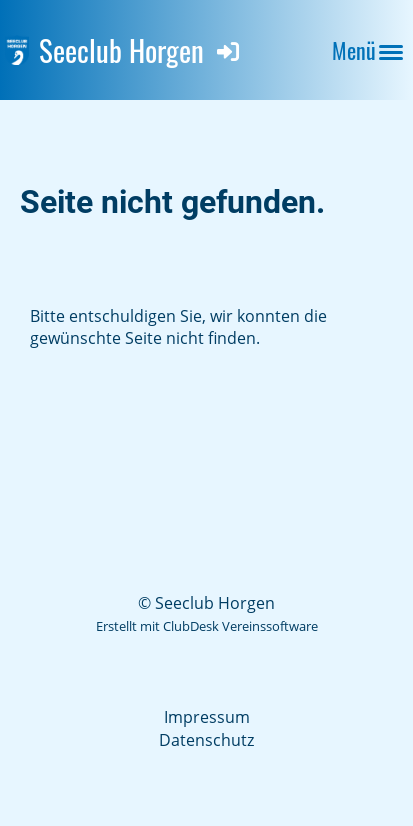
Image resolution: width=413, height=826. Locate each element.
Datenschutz (206, 740)
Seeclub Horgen (121, 50)
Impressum (207, 717)
